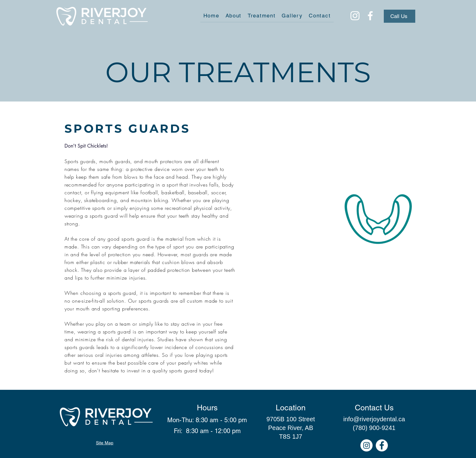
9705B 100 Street (291, 419)
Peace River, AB (291, 428)
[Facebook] (370, 16)
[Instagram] (355, 16)
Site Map (105, 443)
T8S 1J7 (291, 437)
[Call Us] (400, 16)
